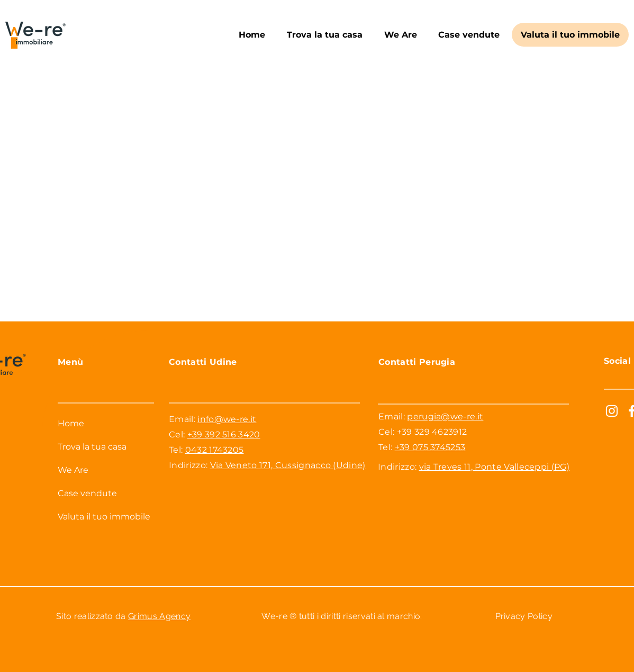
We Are (73, 470)
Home (71, 423)
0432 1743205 (215, 450)
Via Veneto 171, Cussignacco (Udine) (288, 465)
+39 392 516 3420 (224, 434)
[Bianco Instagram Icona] (612, 411)
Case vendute (87, 493)
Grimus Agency (159, 616)
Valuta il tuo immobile (104, 517)
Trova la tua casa (92, 447)
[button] (325, 35)
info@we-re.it (227, 419)
